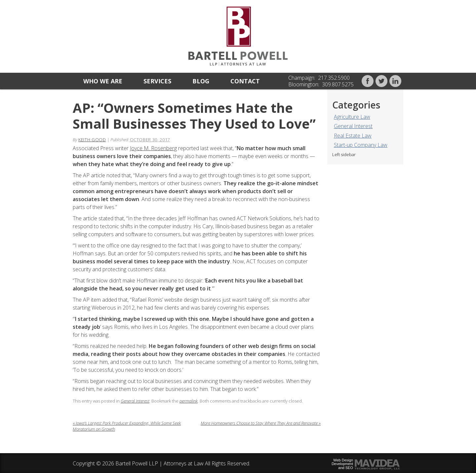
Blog (201, 81)
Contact (245, 81)
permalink (189, 401)
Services (157, 81)
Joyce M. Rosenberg (153, 148)
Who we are (103, 81)
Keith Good (92, 140)
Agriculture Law (352, 117)
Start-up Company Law (361, 145)
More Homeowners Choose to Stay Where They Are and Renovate (261, 423)
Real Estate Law (353, 136)
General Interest (353, 126)
